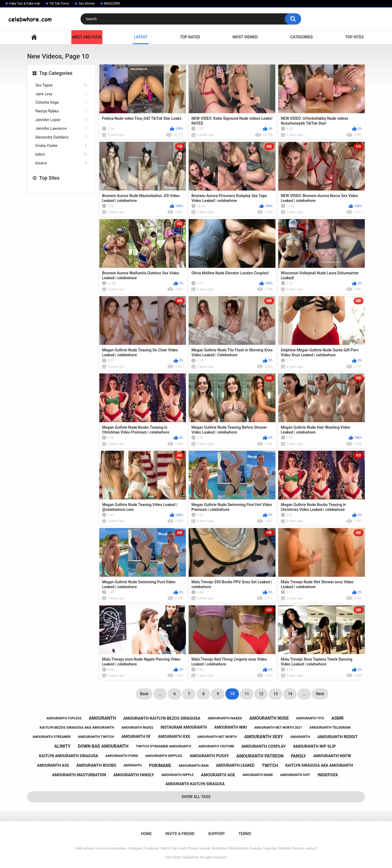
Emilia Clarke (61, 146)
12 (261, 694)
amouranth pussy (209, 756)
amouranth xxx (174, 737)
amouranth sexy (264, 737)
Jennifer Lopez (61, 120)
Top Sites (354, 37)
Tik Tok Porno (59, 4)
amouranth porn (122, 756)
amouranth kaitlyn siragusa (195, 784)
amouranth (102, 718)
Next (320, 694)
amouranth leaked (235, 765)
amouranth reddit (338, 737)
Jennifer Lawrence (61, 129)
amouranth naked (225, 718)
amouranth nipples (164, 756)
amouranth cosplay (264, 746)
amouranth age (218, 775)
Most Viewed (245, 37)
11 (247, 694)
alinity (62, 746)
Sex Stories (87, 4)
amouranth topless (64, 718)
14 (290, 694)
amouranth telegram (330, 727)
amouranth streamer (51, 737)
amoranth (133, 765)
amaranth (300, 737)
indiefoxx (328, 775)
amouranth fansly (134, 775)
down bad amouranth (103, 746)
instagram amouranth (184, 727)
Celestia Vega (61, 102)
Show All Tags (196, 797)
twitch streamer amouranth (164, 746)
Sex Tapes (61, 85)
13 (275, 694)
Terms (245, 834)
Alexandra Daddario (61, 137)
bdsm (61, 154)
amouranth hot (295, 775)
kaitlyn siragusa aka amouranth (319, 765)
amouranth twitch (96, 737)
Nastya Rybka (61, 111)
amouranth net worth (217, 737)
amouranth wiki (231, 727)
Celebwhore (190, 857)
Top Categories (56, 73)
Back (144, 694)
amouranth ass (53, 765)
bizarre (61, 163)
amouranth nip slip (315, 746)
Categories (301, 37)
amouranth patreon (260, 756)
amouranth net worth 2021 (278, 728)
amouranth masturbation (79, 775)
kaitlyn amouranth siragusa (68, 756)
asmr (337, 718)
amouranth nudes (137, 728)
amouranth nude (269, 718)
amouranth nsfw (332, 756)
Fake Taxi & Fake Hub (25, 4)
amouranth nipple (177, 775)
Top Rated (190, 37)
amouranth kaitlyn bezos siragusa (162, 718)
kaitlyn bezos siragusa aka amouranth (77, 727)
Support (216, 834)
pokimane (160, 766)
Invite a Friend (180, 834)
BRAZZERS (112, 4)
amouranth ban (194, 766)
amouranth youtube (216, 746)
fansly (299, 756)
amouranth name (258, 775)
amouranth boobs (96, 765)
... (160, 694)
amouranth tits (310, 718)
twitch (270, 766)
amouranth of (136, 737)
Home (34, 37)
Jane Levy (61, 94)
